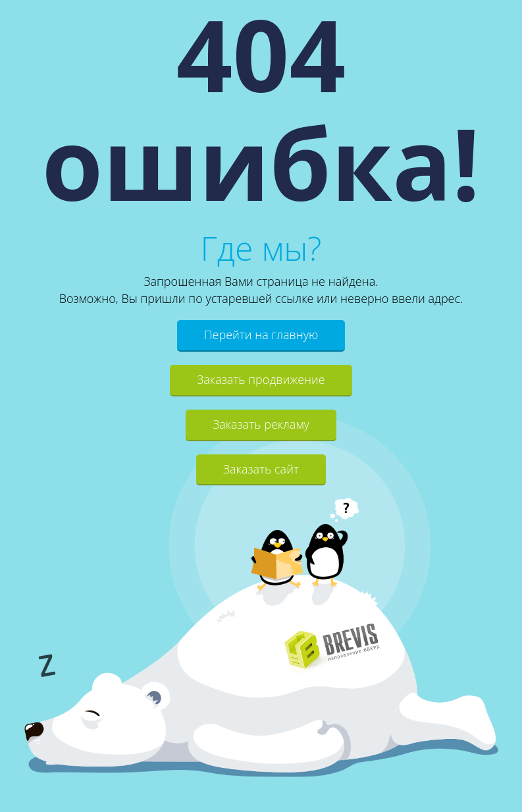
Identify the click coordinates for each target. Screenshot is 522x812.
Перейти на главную (261, 335)
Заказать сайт (261, 469)
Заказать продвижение (261, 379)
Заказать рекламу (261, 424)
